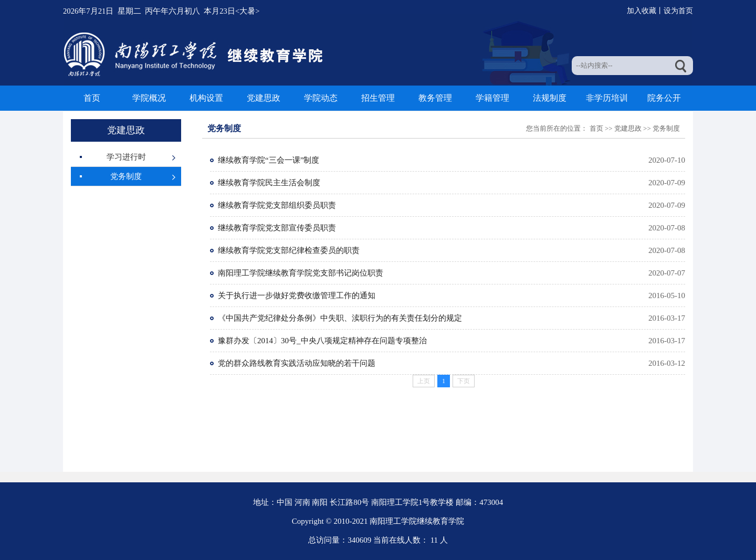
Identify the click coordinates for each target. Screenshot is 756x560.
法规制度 (550, 98)
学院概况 (149, 98)
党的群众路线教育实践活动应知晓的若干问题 (297, 363)
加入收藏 (642, 11)
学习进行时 (126, 157)
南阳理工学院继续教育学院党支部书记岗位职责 (301, 273)
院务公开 (664, 98)
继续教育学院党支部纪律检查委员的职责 (289, 250)
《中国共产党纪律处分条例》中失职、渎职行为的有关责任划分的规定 (340, 318)
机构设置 (206, 98)
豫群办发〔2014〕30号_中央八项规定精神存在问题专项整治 (322, 341)
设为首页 (678, 11)
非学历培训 (607, 98)
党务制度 (126, 176)
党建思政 (264, 98)
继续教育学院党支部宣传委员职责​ (277, 228)
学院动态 (321, 98)
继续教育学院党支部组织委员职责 (277, 205)
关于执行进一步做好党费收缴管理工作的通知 (297, 295)
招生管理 (378, 98)
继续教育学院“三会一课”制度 (269, 160)
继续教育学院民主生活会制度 (269, 183)
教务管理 (435, 98)
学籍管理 (492, 98)
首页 (92, 98)
